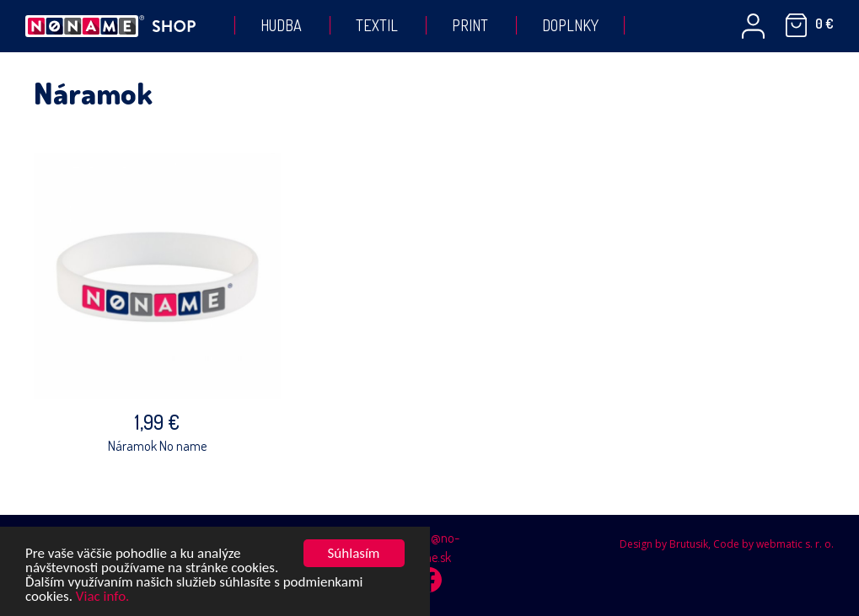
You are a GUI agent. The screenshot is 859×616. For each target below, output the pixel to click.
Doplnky (570, 25)
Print (470, 25)
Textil (377, 25)
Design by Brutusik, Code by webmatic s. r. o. (727, 544)
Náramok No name (157, 446)
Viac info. (103, 597)
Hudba (281, 25)
